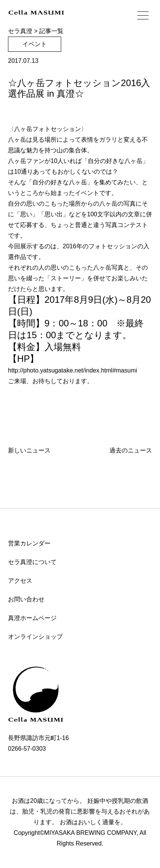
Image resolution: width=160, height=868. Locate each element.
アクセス (20, 581)
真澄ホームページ (32, 618)
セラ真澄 (20, 31)
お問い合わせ (26, 599)
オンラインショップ (35, 637)
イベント (35, 44)
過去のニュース (131, 450)
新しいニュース (29, 450)
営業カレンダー (29, 543)
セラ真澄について (32, 562)
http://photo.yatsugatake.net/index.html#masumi (73, 370)
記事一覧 (51, 31)
